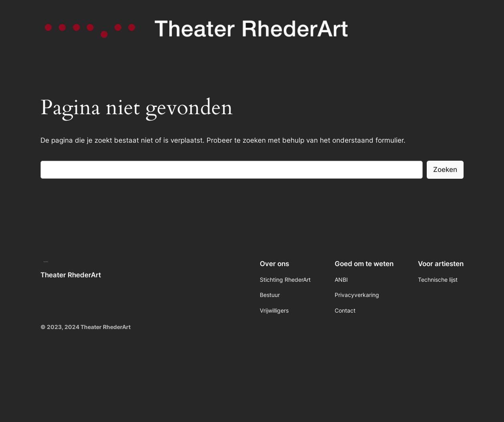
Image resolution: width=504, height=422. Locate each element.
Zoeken (445, 170)
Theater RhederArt (71, 275)
